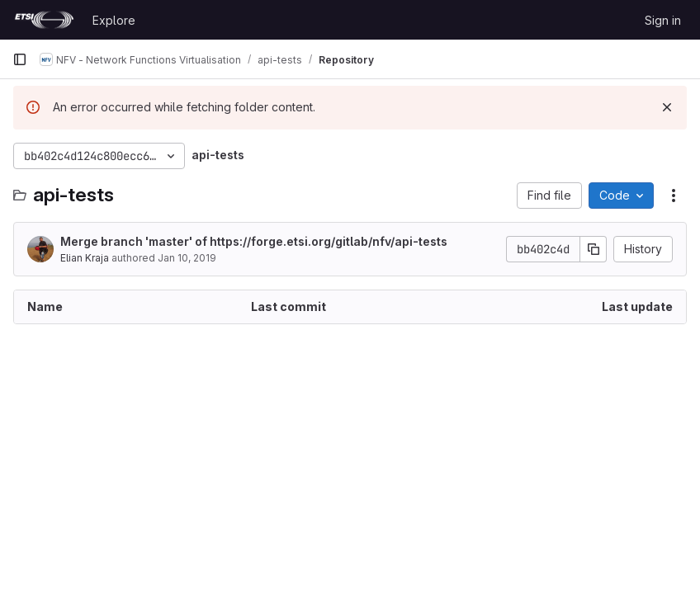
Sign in (663, 20)
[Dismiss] (667, 107)
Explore (114, 20)
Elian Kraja (85, 258)
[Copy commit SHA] (594, 249)
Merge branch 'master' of (254, 241)
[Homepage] (44, 20)
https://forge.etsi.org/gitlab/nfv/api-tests (329, 241)
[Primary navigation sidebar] (20, 59)
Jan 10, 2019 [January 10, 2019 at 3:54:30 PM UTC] (187, 258)
